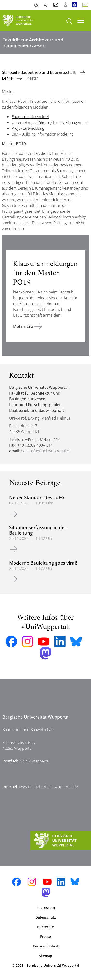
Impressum (46, 908)
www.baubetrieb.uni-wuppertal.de (48, 787)
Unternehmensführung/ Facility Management (50, 122)
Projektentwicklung (28, 128)
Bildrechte (45, 927)
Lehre (8, 78)
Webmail (56, 5)
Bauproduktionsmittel (30, 117)
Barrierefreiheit (46, 946)
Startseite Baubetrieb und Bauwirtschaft (39, 72)
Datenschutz (46, 917)
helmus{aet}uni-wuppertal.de (46, 451)
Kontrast (37, 5)
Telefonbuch (47, 5)
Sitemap (45, 956)
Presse (45, 936)
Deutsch (86, 5)
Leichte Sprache (75, 5)
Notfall (66, 5)
